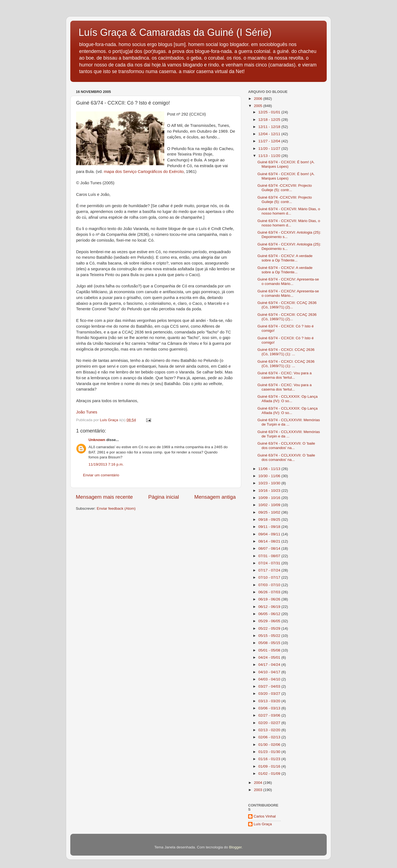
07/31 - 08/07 (270, 556)
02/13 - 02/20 (270, 730)
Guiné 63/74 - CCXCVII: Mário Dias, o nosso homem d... (289, 211)
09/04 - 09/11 (270, 534)
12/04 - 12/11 (270, 134)
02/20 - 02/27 (270, 723)
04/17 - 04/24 (270, 665)
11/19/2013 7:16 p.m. (106, 464)
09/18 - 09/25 (270, 520)
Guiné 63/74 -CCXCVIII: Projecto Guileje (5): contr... (285, 188)
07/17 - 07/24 (270, 570)
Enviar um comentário (101, 475)
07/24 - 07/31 (270, 563)
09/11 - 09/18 (270, 527)
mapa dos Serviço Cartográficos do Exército (144, 172)
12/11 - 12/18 (270, 127)
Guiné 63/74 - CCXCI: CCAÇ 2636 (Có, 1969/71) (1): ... (286, 352)
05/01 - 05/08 (270, 650)
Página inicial (164, 497)
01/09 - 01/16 (270, 766)
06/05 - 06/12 (270, 614)
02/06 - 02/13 (270, 737)
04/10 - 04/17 (270, 672)
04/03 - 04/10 (270, 679)
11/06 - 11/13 (270, 469)
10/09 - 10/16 (270, 498)
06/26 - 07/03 (270, 592)
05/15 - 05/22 (270, 636)
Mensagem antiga (215, 497)
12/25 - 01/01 (270, 112)
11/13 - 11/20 (270, 156)
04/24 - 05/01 (270, 657)
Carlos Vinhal (265, 816)
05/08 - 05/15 (270, 643)
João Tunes (87, 412)
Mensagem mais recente (104, 497)
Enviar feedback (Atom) (116, 508)
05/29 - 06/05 (270, 621)
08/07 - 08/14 (270, 548)
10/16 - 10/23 (270, 491)
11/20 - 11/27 (270, 149)
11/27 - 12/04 (270, 141)
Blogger (235, 847)
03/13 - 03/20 (270, 701)
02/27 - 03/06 (270, 715)
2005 (259, 106)
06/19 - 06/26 (270, 599)
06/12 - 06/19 (270, 607)
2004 (259, 783)
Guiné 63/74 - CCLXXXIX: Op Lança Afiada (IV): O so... (288, 399)
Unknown (97, 440)
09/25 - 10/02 (270, 512)
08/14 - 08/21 (270, 541)
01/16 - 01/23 (270, 759)
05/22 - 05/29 (270, 628)
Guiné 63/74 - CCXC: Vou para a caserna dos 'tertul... (285, 375)
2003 (259, 790)
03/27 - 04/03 (270, 686)
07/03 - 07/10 (270, 585)
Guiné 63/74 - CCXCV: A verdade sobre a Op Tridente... (285, 258)
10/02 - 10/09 (270, 505)
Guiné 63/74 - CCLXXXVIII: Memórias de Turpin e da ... (289, 422)
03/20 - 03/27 (270, 694)
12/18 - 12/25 (270, 120)
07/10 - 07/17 (270, 577)
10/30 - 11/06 (270, 476)
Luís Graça (263, 824)
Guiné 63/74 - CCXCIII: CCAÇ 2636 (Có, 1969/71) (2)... (287, 305)
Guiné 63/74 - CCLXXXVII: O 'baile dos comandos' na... (286, 446)
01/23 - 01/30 (270, 752)
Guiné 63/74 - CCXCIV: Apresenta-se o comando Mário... (288, 281)
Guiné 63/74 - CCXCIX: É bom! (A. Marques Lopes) (286, 164)
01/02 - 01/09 (270, 774)
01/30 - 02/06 (270, 745)
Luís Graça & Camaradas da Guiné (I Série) (175, 32)
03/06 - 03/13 (270, 708)
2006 (259, 99)
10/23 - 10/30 (270, 483)
